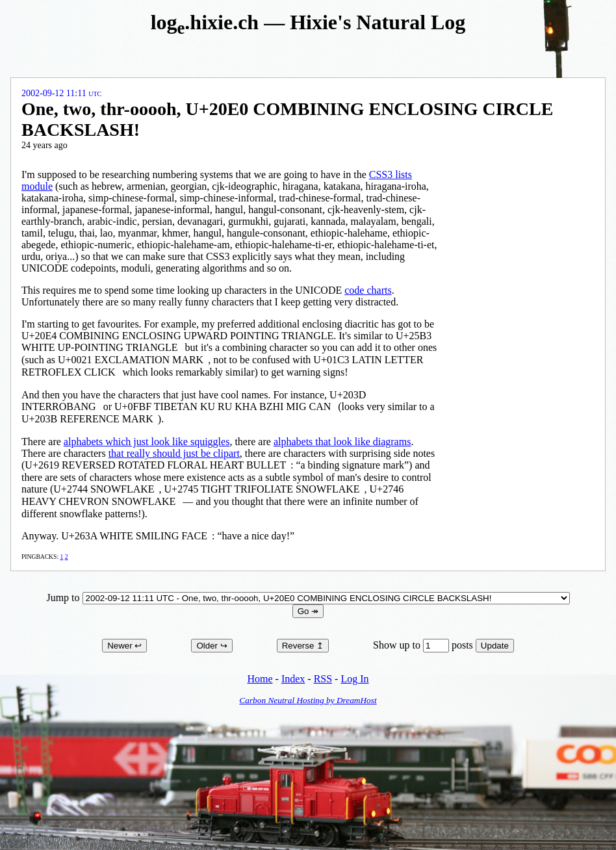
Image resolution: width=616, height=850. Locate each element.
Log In (354, 679)
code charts (368, 290)
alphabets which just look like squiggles (147, 442)
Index (293, 679)
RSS (323, 679)
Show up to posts (424, 645)
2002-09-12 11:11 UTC (61, 93)
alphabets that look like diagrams (342, 442)
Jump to (308, 598)
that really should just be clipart (174, 453)
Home (260, 679)
